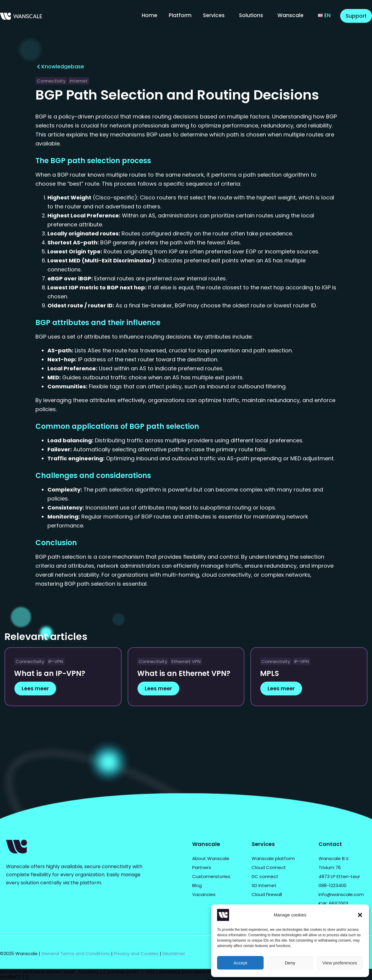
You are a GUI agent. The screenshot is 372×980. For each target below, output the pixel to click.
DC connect (265, 876)
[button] (360, 915)
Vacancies (204, 894)
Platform (180, 15)
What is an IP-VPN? (50, 673)
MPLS (269, 673)
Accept (240, 963)
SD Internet (264, 885)
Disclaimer (174, 953)
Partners (202, 867)
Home (150, 15)
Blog (197, 885)
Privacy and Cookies (136, 953)
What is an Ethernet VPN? (184, 673)
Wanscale (290, 15)
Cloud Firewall (267, 894)
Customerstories (211, 876)
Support (356, 16)
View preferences (340, 963)
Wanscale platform (273, 858)
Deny (290, 963)
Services (214, 15)
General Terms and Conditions (76, 953)
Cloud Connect (269, 867)
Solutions (251, 15)
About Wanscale (211, 858)
